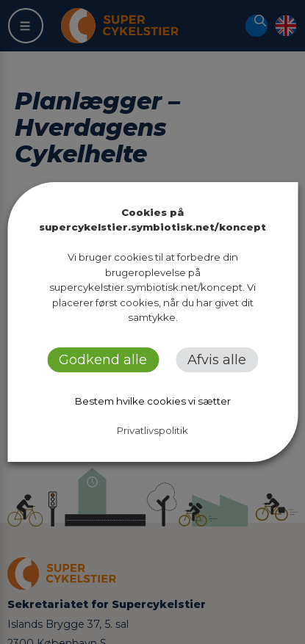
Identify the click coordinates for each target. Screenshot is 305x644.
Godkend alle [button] (103, 360)
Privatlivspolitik (152, 430)
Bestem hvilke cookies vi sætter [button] (153, 401)
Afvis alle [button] (217, 360)
